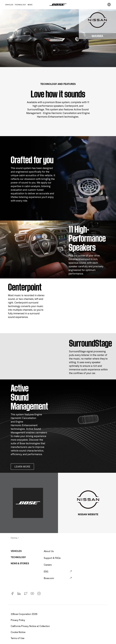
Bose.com (49, 578)
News (30, 5)
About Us (49, 551)
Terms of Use (18, 638)
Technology (20, 5)
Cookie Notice (18, 632)
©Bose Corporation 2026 (24, 614)
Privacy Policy (18, 620)
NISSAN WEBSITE (88, 514)
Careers (48, 565)
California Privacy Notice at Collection (31, 626)
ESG (46, 571)
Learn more (22, 467)
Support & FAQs (52, 558)
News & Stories (20, 563)
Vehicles (9, 5)
